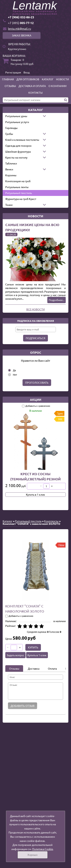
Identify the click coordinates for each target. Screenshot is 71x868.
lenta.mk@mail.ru (20, 29)
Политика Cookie (43, 849)
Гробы (9, 134)
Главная (8, 79)
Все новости (35, 309)
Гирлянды (11, 128)
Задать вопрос (15, 655)
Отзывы (10, 86)
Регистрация (13, 72)
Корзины (11, 175)
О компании (57, 86)
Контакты (35, 93)
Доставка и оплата (32, 86)
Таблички (11, 163)
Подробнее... (57, 300)
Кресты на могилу (16, 157)
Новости (62, 79)
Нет (15, 375)
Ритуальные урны (16, 116)
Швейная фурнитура (18, 151)
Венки (9, 169)
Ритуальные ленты (17, 187)
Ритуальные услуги (17, 122)
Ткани (9, 205)
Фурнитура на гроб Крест (21, 199)
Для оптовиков (28, 79)
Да (14, 370)
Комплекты (51, 521)
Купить (33, 647)
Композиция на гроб (18, 181)
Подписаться (35, 338)
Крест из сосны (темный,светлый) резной (35, 476)
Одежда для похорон (18, 146)
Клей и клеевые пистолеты (22, 140)
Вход (27, 72)
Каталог (48, 79)
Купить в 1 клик (35, 494)
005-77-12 (21, 23)
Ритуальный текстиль (19, 193)
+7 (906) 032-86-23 (21, 17)
